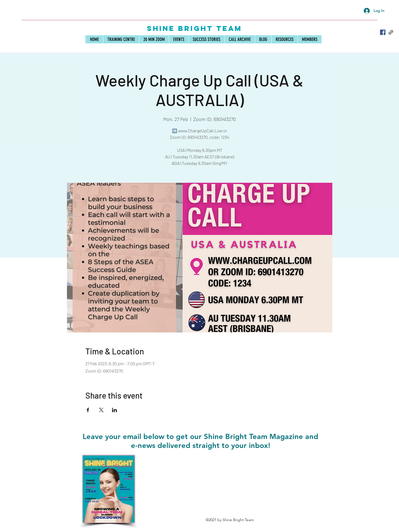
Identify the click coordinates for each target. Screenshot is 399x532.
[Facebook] (383, 32)
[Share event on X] (101, 410)
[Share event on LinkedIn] (115, 410)
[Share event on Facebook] (88, 410)
